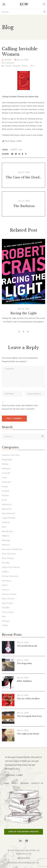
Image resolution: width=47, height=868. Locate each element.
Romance (7, 581)
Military (6, 536)
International (8, 513)
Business (6, 468)
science (6, 590)
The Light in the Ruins (28, 734)
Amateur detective (11, 455)
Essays (5, 486)
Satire (5, 585)
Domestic (17, 66)
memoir (6, 522)
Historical (7, 504)
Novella (6, 563)
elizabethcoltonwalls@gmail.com (23, 863)
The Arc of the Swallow (28, 699)
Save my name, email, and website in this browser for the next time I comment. (20, 407)
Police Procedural (11, 567)
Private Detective (10, 576)
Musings (6, 540)
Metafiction (7, 531)
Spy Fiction (7, 603)
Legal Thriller (9, 518)
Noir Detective (9, 554)
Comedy (8, 66)
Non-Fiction (8, 558)
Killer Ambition (24, 681)
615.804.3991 (24, 858)
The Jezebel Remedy (27, 646)
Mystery (6, 545)
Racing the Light (23, 313)
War (4, 617)
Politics (5, 572)
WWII (5, 626)
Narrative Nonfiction (12, 549)
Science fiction (9, 594)
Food (4, 500)
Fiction (25, 66)
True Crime (8, 612)
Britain (5, 464)
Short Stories (8, 599)
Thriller (6, 608)
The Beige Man (24, 663)
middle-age (16, 149)
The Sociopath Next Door (30, 716)
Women (6, 621)
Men (4, 527)
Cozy (4, 477)
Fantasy (6, 491)
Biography (7, 459)
